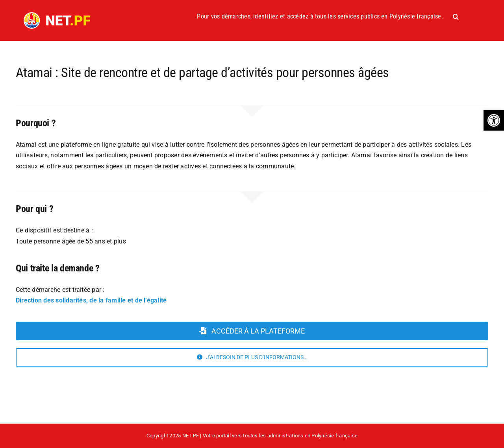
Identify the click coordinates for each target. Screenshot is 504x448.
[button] (494, 120)
